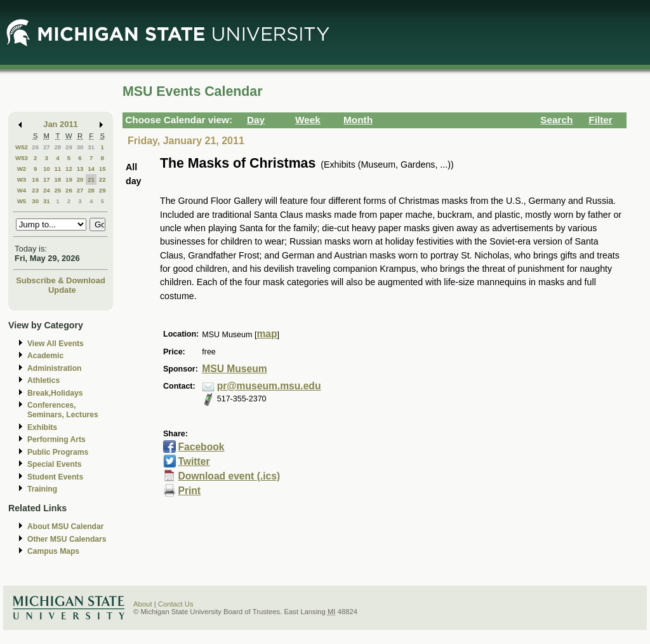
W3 (22, 179)
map (267, 334)
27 (47, 147)
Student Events (55, 477)
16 (35, 179)
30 (80, 147)
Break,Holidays (55, 393)
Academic (45, 356)
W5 (22, 201)
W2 (22, 169)
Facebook (201, 447)
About (143, 604)
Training (42, 489)
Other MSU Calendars (67, 539)
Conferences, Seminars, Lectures (63, 410)
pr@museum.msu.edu (269, 386)
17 (47, 179)
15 (103, 169)
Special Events (54, 464)
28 (57, 147)
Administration (54, 368)
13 (80, 169)
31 (91, 147)
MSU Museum (234, 369)
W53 (22, 158)
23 (35, 190)
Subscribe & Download (61, 280)
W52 (22, 147)
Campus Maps (53, 551)
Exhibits (42, 427)
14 (91, 169)
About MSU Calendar (65, 527)
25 (57, 190)
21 (91, 179)
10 (47, 169)
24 (47, 190)
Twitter (194, 461)
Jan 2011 (61, 124)
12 (69, 169)
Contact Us (176, 604)
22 (103, 179)
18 (57, 179)
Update (62, 290)
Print (189, 491)
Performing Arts (56, 439)
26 (35, 147)
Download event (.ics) (229, 476)
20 (80, 179)
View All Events (56, 344)
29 (69, 147)
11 (57, 169)
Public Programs (58, 452)
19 (69, 179)
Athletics (43, 380)
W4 (22, 190)
